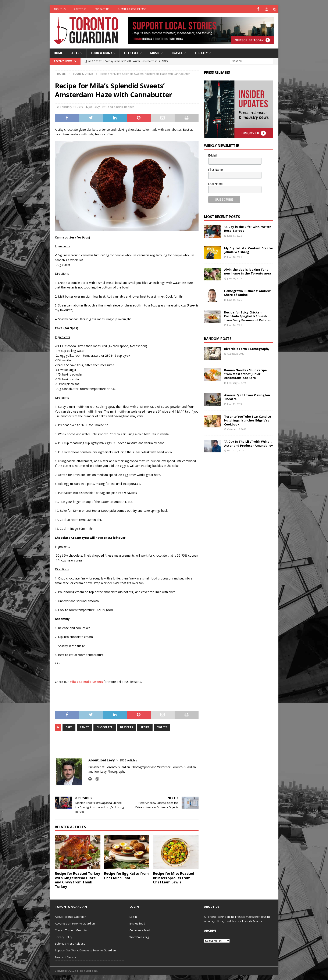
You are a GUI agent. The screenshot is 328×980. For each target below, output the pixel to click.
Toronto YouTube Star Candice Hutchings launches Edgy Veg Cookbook (248, 420)
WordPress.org (139, 937)
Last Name (215, 183)
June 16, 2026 (234, 257)
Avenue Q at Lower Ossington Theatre (247, 397)
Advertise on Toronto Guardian (75, 923)
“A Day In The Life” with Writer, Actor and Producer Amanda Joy (249, 443)
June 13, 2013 (234, 404)
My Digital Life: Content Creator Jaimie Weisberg (249, 250)
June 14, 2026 (234, 325)
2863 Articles (128, 760)
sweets (162, 727)
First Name (215, 169)
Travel (177, 53)
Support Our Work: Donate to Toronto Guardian (85, 950)
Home (58, 53)
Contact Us (102, 9)
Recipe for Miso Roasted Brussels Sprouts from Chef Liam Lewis (174, 878)
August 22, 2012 (236, 353)
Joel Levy (94, 107)
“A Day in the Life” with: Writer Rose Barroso (248, 228)
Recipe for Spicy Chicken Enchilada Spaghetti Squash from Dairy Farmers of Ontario (247, 316)
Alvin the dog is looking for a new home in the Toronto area (248, 271)
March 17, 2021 (236, 450)
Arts (75, 53)
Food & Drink (102, 53)
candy (84, 727)
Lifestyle (131, 53)
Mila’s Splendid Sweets (86, 681)
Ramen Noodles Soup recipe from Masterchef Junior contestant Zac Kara (245, 374)
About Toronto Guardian (71, 916)
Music (155, 53)
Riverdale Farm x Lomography (247, 349)
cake (69, 727)
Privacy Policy (64, 937)
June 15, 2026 (234, 299)
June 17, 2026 (234, 235)
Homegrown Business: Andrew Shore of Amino (247, 293)
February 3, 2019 (236, 383)
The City (201, 53)
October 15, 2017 (237, 429)
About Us (60, 9)
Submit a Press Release (132, 9)
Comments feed (140, 930)
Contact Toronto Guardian (72, 930)
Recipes (129, 107)
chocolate (105, 727)
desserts (126, 727)
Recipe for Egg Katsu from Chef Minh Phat (126, 875)
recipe (145, 727)
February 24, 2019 (72, 107)
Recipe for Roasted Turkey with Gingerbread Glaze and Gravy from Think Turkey (77, 880)
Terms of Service (66, 957)
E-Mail (213, 155)
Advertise (80, 9)
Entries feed (137, 923)
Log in (133, 916)
